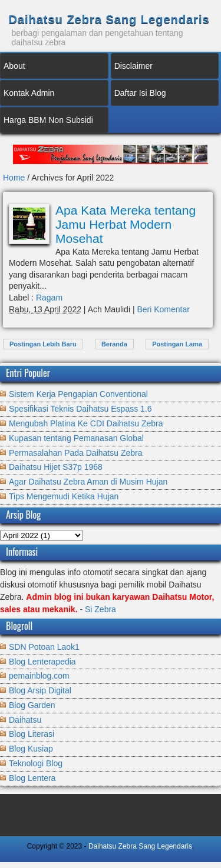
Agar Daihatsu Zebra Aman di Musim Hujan (88, 482)
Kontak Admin (29, 93)
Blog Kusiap (31, 749)
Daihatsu (25, 720)
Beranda (114, 344)
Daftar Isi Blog (140, 93)
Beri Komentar (163, 309)
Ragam (49, 298)
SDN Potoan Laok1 (44, 647)
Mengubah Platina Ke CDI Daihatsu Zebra (86, 423)
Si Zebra (100, 609)
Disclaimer (133, 66)
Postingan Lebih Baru (43, 344)
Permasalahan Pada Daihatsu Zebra (75, 453)
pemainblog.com (39, 676)
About (14, 66)
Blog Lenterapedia (42, 662)
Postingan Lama (177, 344)
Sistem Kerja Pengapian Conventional (78, 394)
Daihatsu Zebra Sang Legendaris (109, 19)
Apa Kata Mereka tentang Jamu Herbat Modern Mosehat (126, 224)
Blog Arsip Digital (40, 690)
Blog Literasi (32, 734)
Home (15, 178)
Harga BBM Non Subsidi (48, 120)
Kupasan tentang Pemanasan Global (76, 438)
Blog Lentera (32, 778)
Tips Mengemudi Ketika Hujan (64, 496)
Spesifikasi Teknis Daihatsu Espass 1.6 (80, 409)
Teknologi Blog (36, 763)
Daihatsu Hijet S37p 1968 (56, 467)
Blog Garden (32, 705)
